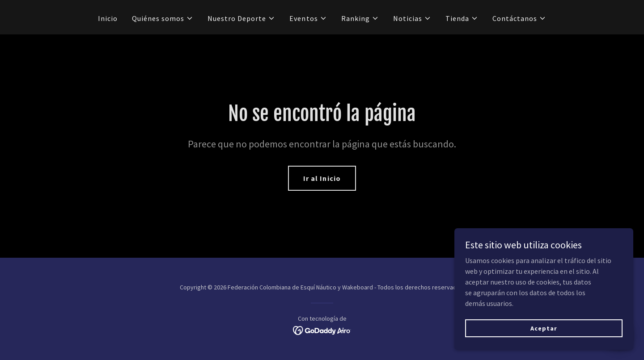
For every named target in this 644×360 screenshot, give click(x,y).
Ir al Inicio (322, 178)
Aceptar (544, 328)
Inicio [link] (108, 18)
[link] (322, 330)
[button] (163, 18)
